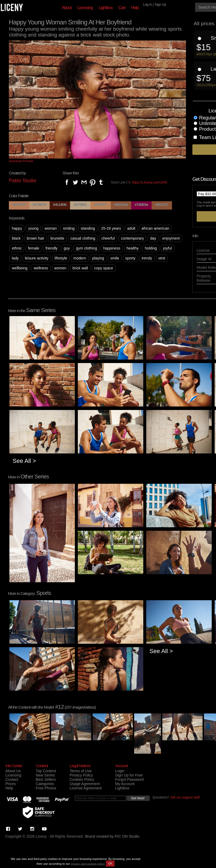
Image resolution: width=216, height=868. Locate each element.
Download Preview (21, 161)
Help (135, 8)
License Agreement (86, 788)
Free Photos (46, 788)
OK (110, 863)
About (67, 8)
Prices (11, 784)
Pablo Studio (23, 181)
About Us (13, 771)
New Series (45, 775)
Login (120, 771)
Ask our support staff (185, 797)
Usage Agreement (85, 784)
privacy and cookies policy (88, 863)
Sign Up (160, 5)
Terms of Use (80, 771)
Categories (45, 784)
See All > (24, 461)
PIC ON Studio (127, 836)
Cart (122, 8)
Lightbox (106, 8)
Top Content (46, 771)
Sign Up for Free (129, 775)
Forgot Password (129, 779)
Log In (147, 5)
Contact (12, 779)
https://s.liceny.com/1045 (150, 182)
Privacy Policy (81, 775)
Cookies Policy (82, 779)
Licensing (85, 8)
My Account (125, 784)
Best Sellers (46, 779)
